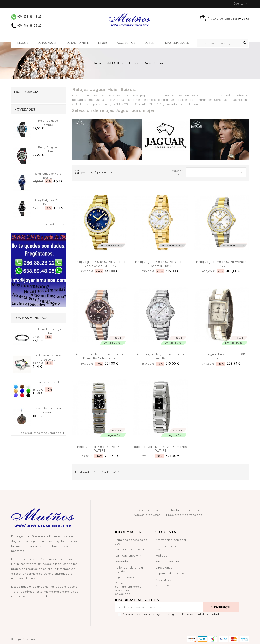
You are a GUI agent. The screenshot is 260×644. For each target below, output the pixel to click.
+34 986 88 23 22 (26, 26)
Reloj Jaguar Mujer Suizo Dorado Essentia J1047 (161, 264)
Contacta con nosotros (182, 510)
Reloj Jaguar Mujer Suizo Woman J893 (221, 264)
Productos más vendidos (184, 515)
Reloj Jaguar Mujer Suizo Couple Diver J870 (161, 356)
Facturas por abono (170, 561)
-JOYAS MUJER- (47, 43)
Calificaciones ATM (129, 555)
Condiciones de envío (130, 549)
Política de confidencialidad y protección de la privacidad (128, 588)
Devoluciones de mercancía (167, 548)
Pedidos (161, 555)
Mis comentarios (167, 585)
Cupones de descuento (172, 573)
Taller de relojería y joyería (129, 569)
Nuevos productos (148, 515)
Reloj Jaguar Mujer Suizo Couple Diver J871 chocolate (100, 356)
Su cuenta (166, 532)
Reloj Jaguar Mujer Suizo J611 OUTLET (100, 449)
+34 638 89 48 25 (26, 17)
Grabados (122, 561)
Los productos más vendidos (42, 433)
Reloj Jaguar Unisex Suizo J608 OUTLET (221, 356)
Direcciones (164, 567)
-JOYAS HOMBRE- (78, 43)
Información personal (171, 540)
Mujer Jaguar (28, 92)
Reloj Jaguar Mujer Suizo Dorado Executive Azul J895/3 (100, 264)
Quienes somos (149, 510)
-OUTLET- (150, 43)
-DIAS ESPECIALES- (177, 43)
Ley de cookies (126, 577)
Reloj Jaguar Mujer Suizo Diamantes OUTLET (160, 449)
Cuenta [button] (241, 4)
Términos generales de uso (131, 542)
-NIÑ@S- (103, 43)
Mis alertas (163, 579)
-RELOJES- (22, 43)
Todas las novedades (48, 225)
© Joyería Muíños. (24, 639)
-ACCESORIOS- (126, 43)
